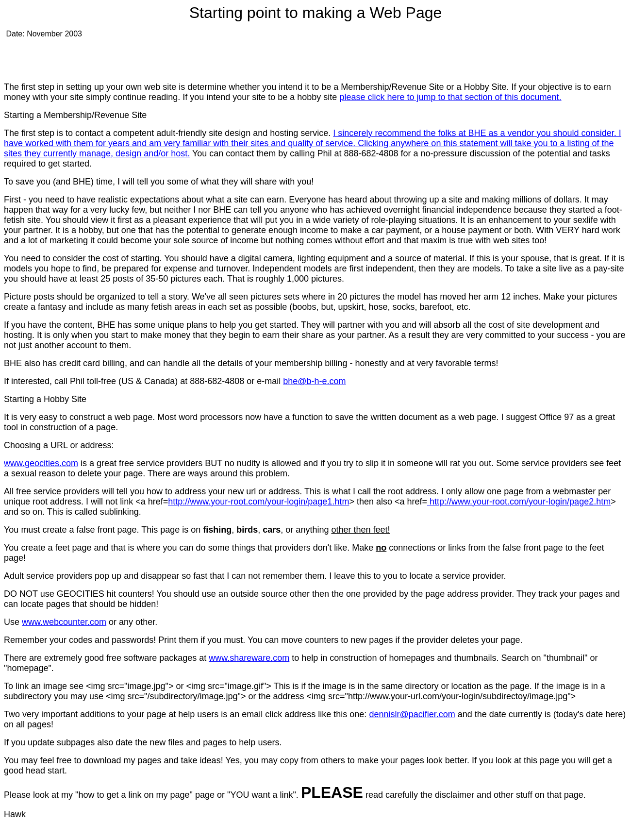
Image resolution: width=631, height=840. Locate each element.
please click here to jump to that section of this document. (450, 97)
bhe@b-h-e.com (314, 381)
